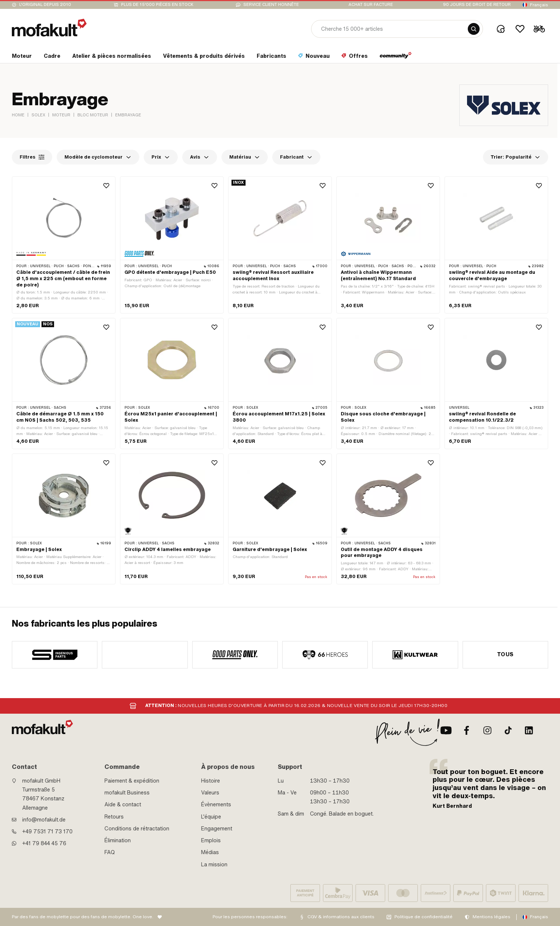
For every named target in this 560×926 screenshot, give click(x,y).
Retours (114, 817)
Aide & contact (123, 804)
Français (539, 5)
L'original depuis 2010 (45, 5)
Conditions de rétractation (137, 829)
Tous (505, 654)
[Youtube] (446, 730)
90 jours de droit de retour (477, 5)
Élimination (118, 840)
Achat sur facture (371, 5)
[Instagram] (487, 730)
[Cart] (539, 29)
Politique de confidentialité (424, 917)
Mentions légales (491, 917)
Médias (210, 852)
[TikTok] (508, 730)
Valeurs (210, 793)
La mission (214, 864)
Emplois (211, 840)
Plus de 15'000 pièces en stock (157, 5)
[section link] (22, 57)
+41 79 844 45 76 (44, 843)
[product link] (64, 245)
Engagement (217, 829)
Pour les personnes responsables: (250, 917)
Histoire (211, 781)
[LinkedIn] (529, 730)
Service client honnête (271, 5)
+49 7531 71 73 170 (47, 832)
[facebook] (467, 730)
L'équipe (211, 817)
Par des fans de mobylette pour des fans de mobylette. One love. (83, 917)
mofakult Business (127, 793)
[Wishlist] (520, 29)
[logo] (49, 28)
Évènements (216, 804)
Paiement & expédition (132, 781)
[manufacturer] (55, 655)
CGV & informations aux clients (341, 917)
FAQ (110, 852)
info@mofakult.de (44, 820)
